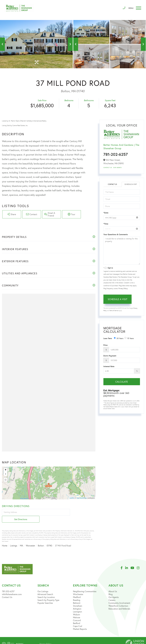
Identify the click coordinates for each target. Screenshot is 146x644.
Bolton (41, 539)
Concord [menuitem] (77, 614)
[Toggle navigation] (134, 8)
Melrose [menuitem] (77, 611)
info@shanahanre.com (12, 588)
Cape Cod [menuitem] (78, 620)
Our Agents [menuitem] (114, 591)
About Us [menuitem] (113, 585)
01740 (49, 539)
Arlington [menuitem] (77, 602)
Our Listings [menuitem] (43, 585)
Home (5, 539)
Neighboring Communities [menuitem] (85, 585)
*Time (106, 224)
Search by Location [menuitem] (46, 591)
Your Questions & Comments (116, 235)
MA (21, 539)
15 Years (129, 338)
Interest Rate (109, 367)
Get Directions (83, 513)
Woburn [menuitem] (76, 608)
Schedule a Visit (131, 184)
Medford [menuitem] (77, 591)
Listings (14, 539)
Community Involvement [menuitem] (119, 597)
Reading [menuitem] (77, 594)
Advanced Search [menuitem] (45, 588)
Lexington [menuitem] (77, 605)
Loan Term (108, 338)
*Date (106, 213)
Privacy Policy (123, 288)
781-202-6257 (116, 154)
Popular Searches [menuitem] (45, 597)
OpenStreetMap (82, 498)
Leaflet (72, 498)
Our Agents (117, 168)
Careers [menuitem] (112, 594)
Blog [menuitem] (111, 588)
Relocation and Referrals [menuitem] (119, 602)
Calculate (122, 382)
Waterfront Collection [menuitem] (118, 599)
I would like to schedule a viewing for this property (122, 251)
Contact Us (108, 168)
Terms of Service (114, 311)
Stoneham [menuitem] (78, 599)
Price (105, 345)
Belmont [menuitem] (77, 597)
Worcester (30, 539)
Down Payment (110, 356)
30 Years (119, 338)
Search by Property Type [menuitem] (48, 594)
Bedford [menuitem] (77, 617)
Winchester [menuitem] (78, 588)
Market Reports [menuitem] (80, 623)
